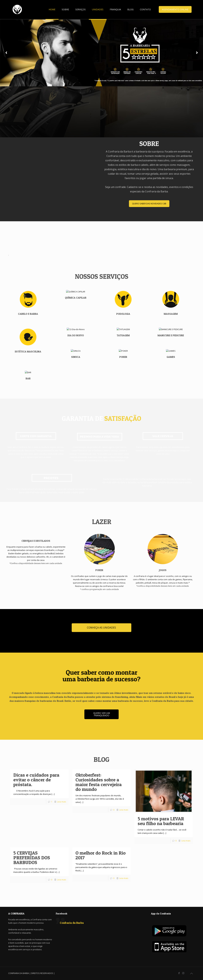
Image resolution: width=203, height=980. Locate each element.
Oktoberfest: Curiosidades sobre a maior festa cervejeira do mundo (99, 782)
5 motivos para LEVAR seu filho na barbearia (161, 821)
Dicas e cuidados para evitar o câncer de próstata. (36, 780)
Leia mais (62, 802)
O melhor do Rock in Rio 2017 (101, 855)
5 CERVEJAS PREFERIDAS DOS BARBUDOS (32, 858)
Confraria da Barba (72, 923)
